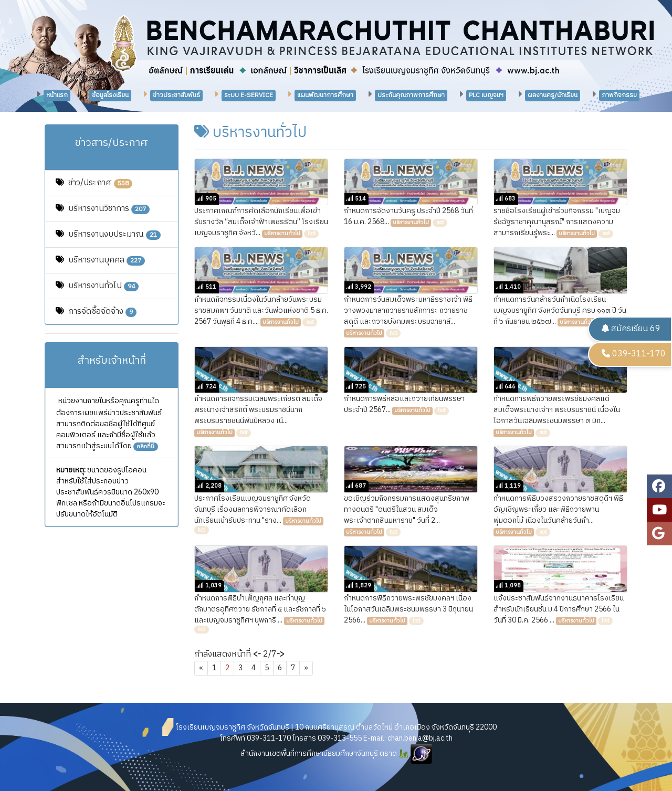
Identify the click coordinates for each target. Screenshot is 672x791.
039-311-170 (634, 354)
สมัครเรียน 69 (631, 329)
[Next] (306, 668)
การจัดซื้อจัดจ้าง (102, 312)
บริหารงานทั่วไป (103, 286)
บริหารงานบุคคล (107, 260)
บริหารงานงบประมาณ (114, 234)
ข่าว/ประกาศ (100, 183)
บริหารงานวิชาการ (109, 209)
